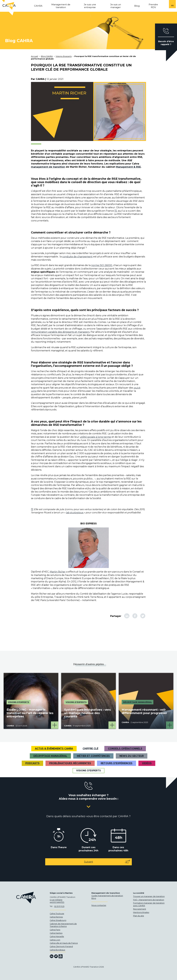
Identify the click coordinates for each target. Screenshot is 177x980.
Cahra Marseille (57, 936)
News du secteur (132, 756)
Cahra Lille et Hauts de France (64, 943)
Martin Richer (58, 572)
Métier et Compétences (93, 756)
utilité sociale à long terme (95, 437)
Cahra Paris (55, 930)
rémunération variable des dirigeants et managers (60, 332)
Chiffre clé (90, 749)
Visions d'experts (88, 771)
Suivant (107, 862)
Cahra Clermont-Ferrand (61, 946)
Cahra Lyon (55, 940)
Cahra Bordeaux (57, 950)
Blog (94, 898)
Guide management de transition (107, 896)
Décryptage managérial (50, 756)
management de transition (48, 167)
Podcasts (32, 763)
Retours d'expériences (117, 763)
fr (172, 6)
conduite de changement (77, 257)
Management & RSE (128, 167)
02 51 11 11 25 (59, 906)
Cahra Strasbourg (58, 920)
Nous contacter (99, 905)
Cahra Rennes (56, 917)
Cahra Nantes (56, 933)
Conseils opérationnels (125, 749)
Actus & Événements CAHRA (54, 749)
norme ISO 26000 (102, 265)
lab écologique (75, 513)
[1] (116, 211)
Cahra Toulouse (57, 914)
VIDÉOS (147, 763)
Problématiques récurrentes (70, 763)
